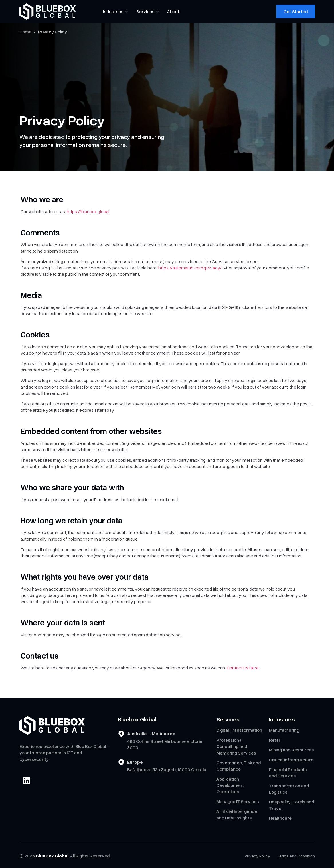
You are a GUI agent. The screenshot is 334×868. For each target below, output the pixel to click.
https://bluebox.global (88, 211)
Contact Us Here (243, 668)
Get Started (296, 11)
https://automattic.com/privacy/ (190, 268)
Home (25, 32)
